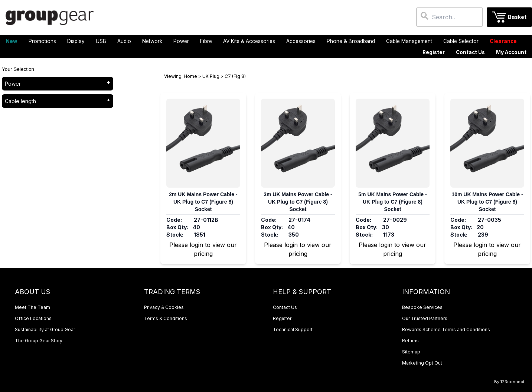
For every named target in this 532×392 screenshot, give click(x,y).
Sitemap (411, 352)
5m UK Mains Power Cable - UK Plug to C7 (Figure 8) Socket (392, 202)
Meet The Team (32, 307)
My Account (511, 52)
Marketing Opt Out (422, 363)
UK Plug (211, 76)
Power (13, 84)
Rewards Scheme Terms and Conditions (446, 330)
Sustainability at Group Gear (45, 330)
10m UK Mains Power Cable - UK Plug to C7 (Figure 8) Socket (487, 202)
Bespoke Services (422, 307)
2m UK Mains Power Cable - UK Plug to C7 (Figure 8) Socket (203, 202)
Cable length (20, 101)
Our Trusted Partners (425, 318)
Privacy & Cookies (164, 307)
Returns (410, 341)
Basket (517, 17)
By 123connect (509, 382)
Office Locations (33, 318)
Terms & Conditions (166, 318)
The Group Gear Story (39, 341)
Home (190, 76)
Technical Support (293, 330)
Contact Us (470, 52)
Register (434, 52)
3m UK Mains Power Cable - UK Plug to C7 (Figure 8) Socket (298, 202)
